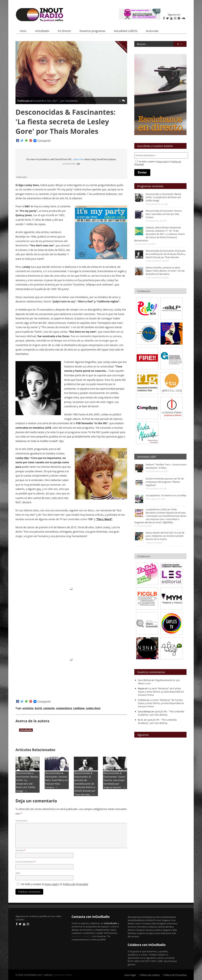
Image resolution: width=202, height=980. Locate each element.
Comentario (21, 821)
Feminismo (142, 927)
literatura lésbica (154, 930)
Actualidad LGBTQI (126, 31)
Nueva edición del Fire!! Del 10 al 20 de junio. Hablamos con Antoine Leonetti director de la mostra (165, 536)
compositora (64, 708)
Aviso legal (130, 975)
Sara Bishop (144, 680)
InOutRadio (42, 31)
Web (18, 873)
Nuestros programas (92, 31)
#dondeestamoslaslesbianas (142, 917)
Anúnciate (152, 31)
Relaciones (166, 933)
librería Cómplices (136, 930)
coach (138, 923)
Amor (159, 920)
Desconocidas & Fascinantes (122, 46)
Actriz (38, 708)
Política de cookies (150, 975)
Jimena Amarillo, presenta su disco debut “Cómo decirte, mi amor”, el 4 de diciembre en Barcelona (165, 271)
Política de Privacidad (76, 884)
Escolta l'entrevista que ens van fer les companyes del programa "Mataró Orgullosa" (165, 482)
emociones (172, 923)
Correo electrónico (26, 862)
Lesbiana (79, 708)
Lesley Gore (93, 708)
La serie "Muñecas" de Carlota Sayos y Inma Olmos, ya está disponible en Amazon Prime (161, 692)
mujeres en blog (145, 933)
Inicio (23, 31)
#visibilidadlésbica (137, 920)
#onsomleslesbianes (166, 917)
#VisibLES (151, 920)
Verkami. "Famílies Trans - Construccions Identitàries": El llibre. (166, 466)
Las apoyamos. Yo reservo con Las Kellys (166, 495)
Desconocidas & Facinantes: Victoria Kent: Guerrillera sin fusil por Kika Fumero (56, 780)
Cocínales (146, 923)
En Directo (64, 31)
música (157, 933)
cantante (49, 708)
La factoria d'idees (62, 975)
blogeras (166, 920)
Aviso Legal (51, 884)
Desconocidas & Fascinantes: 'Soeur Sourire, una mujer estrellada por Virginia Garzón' (114, 780)
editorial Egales (159, 923)
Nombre (21, 850)
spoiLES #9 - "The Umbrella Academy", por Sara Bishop (161, 713)
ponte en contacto (82, 936)
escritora (132, 927)
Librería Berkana (166, 927)
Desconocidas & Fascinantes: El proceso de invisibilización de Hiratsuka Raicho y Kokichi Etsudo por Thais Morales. (85, 784)
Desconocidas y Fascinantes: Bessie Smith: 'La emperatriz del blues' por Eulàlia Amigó (27, 782)
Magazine (167, 930)
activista (28, 708)
